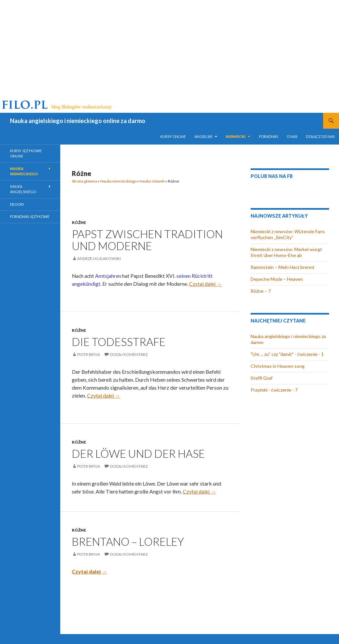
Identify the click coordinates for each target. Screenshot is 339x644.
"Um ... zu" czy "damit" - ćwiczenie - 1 (287, 354)
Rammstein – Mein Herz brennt (283, 267)
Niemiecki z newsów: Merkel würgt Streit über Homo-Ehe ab (286, 252)
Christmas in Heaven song (278, 366)
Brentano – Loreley (128, 541)
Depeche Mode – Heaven (277, 279)
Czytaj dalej (205, 284)
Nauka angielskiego (23, 189)
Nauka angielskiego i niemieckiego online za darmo (78, 121)
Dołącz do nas (320, 136)
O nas (292, 136)
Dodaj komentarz (129, 354)
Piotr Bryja (89, 354)
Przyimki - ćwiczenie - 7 (274, 390)
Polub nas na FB (272, 176)
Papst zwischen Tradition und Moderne (147, 240)
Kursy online (173, 136)
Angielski (203, 136)
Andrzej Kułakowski (99, 258)
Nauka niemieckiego (118, 181)
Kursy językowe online (26, 153)
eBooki (17, 204)
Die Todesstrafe (119, 342)
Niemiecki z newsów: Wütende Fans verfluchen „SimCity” (288, 234)
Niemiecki (236, 136)
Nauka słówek (152, 181)
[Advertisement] (169, 50)
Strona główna (84, 181)
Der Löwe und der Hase (138, 453)
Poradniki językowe (30, 216)
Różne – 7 (261, 291)
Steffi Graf (262, 378)
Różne (79, 222)
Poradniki (268, 136)
